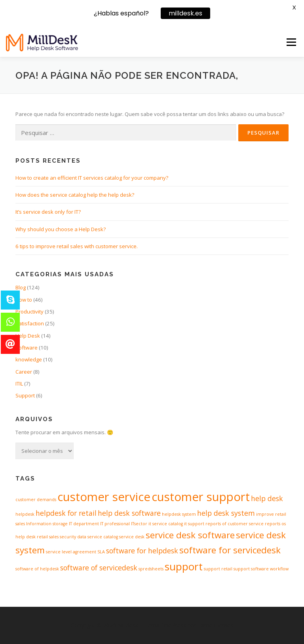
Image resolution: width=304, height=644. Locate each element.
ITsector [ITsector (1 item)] (139, 524)
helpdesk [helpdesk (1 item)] (25, 514)
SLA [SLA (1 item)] (101, 552)
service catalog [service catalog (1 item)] (103, 537)
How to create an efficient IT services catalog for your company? (92, 178)
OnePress (174, 625)
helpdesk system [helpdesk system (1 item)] (179, 514)
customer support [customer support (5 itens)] (201, 497)
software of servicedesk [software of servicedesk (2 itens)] (99, 568)
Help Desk (28, 336)
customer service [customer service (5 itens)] (104, 497)
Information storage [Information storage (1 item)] (47, 524)
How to (24, 300)
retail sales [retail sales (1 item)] (48, 537)
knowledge (29, 359)
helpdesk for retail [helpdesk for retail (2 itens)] (66, 513)
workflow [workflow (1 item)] (279, 569)
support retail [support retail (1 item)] (218, 569)
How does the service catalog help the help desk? (75, 195)
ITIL (19, 384)
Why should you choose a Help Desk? (61, 229)
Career (24, 372)
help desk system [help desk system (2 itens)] (226, 513)
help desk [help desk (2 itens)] (267, 498)
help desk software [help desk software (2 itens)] (129, 513)
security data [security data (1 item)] (73, 537)
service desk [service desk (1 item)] (132, 537)
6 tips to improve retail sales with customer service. (77, 246)
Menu (291, 42)
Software (27, 348)
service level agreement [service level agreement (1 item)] (71, 552)
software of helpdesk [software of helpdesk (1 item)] (37, 569)
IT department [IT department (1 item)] (84, 524)
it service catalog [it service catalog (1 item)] (166, 524)
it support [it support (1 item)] (194, 524)
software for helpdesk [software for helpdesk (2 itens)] (142, 551)
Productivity (29, 312)
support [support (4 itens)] (184, 566)
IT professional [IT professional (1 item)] (115, 524)
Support (25, 395)
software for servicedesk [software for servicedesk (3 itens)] (230, 550)
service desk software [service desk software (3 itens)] (190, 535)
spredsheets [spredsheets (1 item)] (151, 569)
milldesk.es (185, 12)
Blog (21, 287)
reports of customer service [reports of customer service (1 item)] (235, 524)
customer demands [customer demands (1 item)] (36, 500)
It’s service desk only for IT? (48, 212)
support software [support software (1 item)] (251, 569)
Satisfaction (30, 323)
